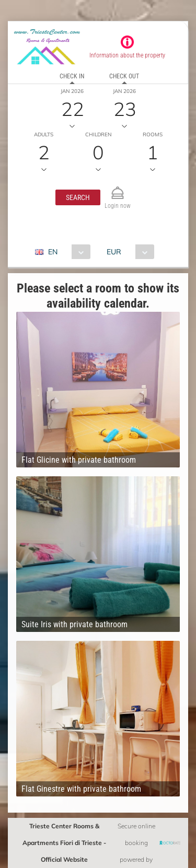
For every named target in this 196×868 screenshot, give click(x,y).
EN (53, 252)
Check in (72, 76)
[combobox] (67, 252)
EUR (114, 252)
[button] (78, 197)
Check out (124, 76)
